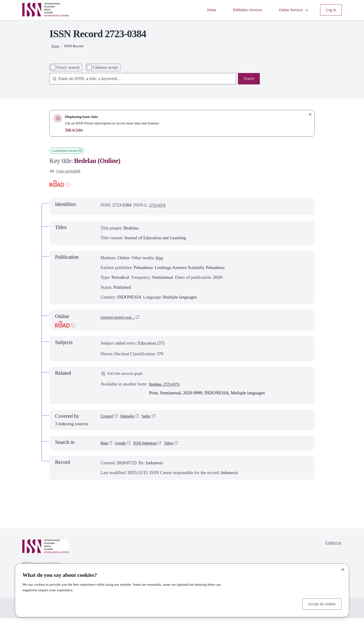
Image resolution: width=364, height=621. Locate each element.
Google (123, 446)
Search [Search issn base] (248, 79)
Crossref (108, 419)
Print (160, 259)
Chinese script (105, 67)
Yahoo (177, 446)
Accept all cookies (319, 603)
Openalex (131, 419)
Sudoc (152, 419)
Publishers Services (239, 10)
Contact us (332, 546)
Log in (330, 10)
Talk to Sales (75, 130)
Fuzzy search (68, 67)
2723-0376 (159, 206)
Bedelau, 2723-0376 (167, 387)
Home (200, 10)
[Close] (343, 568)
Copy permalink (67, 172)
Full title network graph (125, 376)
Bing (105, 446)
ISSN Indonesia (150, 446)
